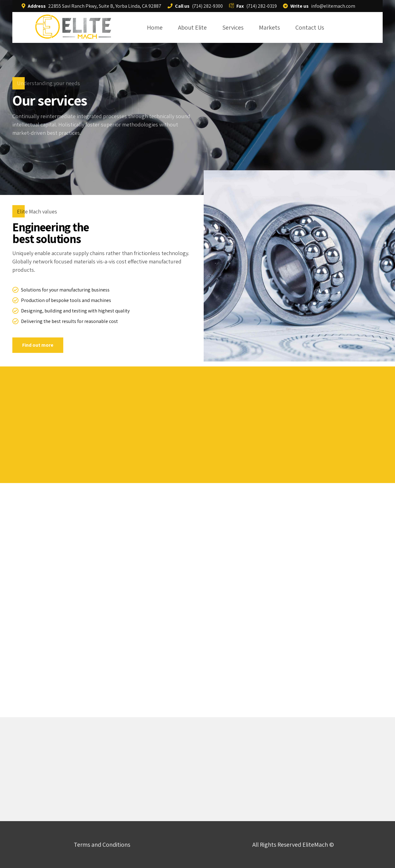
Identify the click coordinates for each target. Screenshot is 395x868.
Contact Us (310, 27)
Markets (269, 27)
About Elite (192, 27)
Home (155, 27)
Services (233, 27)
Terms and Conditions (102, 845)
